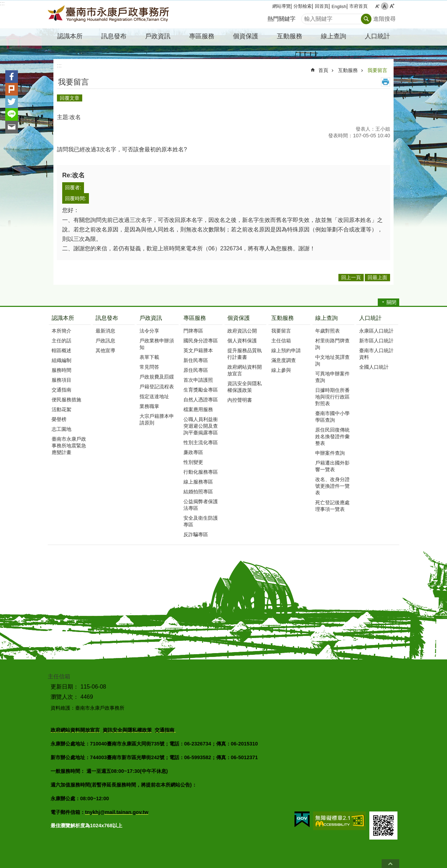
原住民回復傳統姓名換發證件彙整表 (332, 436)
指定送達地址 (154, 396)
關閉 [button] (391, 302)
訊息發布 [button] (114, 36)
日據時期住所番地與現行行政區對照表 (332, 397)
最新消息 (105, 331)
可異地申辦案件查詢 (332, 377)
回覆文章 (70, 98)
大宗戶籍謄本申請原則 (157, 419)
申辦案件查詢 (330, 453)
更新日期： (65, 687)
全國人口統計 (374, 367)
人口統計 (370, 318)
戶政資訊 (151, 318)
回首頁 (322, 6)
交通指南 (61, 390)
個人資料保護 (242, 341)
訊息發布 (107, 318)
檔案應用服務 (198, 409)
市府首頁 (358, 6)
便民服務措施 (66, 400)
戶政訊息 (105, 341)
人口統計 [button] (377, 36)
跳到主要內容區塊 (4, 4)
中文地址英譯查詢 (332, 360)
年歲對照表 (328, 331)
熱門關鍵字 (281, 19)
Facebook (12, 77)
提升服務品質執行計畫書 (245, 354)
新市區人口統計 (376, 341)
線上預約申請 (286, 350)
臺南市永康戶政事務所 (109, 14)
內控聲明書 (240, 400)
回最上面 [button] (377, 277)
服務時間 (61, 370)
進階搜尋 (384, 19)
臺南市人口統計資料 (376, 354)
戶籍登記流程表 (157, 387)
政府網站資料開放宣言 (245, 370)
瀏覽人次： (65, 697)
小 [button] (377, 6)
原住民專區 (196, 370)
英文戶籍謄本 (198, 350)
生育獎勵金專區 (201, 390)
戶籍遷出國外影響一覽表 (332, 466)
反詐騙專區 (196, 534)
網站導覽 (281, 6)
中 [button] (385, 6)
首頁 (323, 70)
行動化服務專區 (201, 472)
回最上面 (390, 864)
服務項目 (61, 380)
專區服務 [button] (202, 36)
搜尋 (307, 17)
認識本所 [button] (70, 36)
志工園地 (61, 429)
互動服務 (348, 70)
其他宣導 (105, 350)
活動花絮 (61, 409)
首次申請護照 (198, 380)
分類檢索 (303, 6)
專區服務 (195, 318)
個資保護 (239, 318)
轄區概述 (61, 350)
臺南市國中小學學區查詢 (332, 417)
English (339, 6)
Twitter (12, 102)
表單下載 (149, 357)
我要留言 (377, 70)
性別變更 (193, 462)
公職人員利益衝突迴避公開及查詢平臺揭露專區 (201, 426)
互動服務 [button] (290, 36)
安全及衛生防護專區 (201, 521)
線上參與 (281, 370)
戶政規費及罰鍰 (157, 377)
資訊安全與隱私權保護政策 (245, 387)
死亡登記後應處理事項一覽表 (332, 506)
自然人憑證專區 (201, 400)
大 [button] (392, 6)
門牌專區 (193, 331)
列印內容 (386, 82)
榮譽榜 (59, 419)
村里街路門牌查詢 (332, 344)
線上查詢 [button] (333, 36)
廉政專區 (193, 452)
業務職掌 (149, 406)
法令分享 (149, 331)
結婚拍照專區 (198, 492)
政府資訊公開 (242, 331)
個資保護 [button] (246, 36)
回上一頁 (351, 277)
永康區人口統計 (376, 331)
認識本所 (63, 318)
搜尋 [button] (366, 19)
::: (2, 3)
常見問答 (149, 367)
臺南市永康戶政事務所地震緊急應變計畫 (69, 446)
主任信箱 (281, 341)
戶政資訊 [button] (158, 36)
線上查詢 (326, 318)
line (12, 114)
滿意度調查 (284, 360)
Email (12, 127)
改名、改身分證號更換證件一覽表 (332, 486)
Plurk (12, 89)
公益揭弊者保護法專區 (201, 505)
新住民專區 (196, 360)
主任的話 (61, 341)
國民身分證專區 (201, 341)
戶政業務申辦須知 (157, 344)
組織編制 (61, 360)
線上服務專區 (198, 482)
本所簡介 (61, 331)
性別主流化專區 (201, 442)
